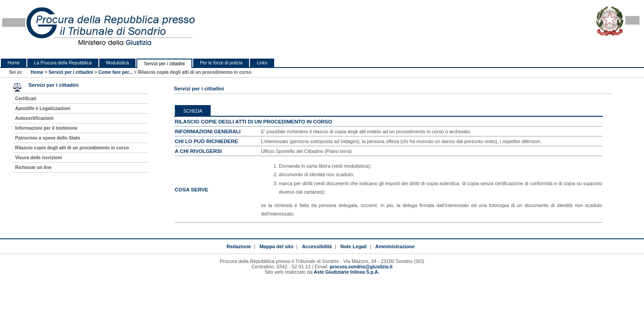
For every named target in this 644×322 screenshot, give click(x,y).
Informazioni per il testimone (46, 128)
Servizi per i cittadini (164, 64)
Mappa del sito (276, 246)
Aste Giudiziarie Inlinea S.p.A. (347, 272)
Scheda (193, 111)
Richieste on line (33, 167)
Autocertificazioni (34, 118)
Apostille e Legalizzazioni (43, 108)
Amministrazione (395, 246)
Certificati (26, 99)
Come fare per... (116, 72)
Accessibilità (317, 246)
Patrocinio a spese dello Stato (48, 138)
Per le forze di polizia (221, 63)
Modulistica (117, 63)
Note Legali (354, 246)
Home (14, 63)
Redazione (239, 246)
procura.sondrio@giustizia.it (361, 267)
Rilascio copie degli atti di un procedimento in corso (72, 148)
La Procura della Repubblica (63, 63)
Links (262, 63)
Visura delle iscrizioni (38, 158)
